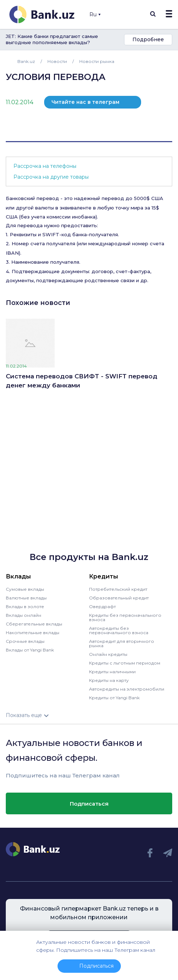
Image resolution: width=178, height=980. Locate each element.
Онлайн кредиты (108, 654)
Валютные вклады (26, 598)
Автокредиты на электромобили (127, 689)
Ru (95, 14)
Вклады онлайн (24, 615)
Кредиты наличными (112, 672)
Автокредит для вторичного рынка (122, 643)
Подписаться (89, 804)
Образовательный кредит (119, 598)
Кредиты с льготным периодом (125, 663)
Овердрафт (102, 606)
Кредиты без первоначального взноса (125, 617)
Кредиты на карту (109, 680)
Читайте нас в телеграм (85, 102)
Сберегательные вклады (34, 624)
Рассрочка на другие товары (51, 177)
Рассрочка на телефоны (45, 166)
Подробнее (148, 39)
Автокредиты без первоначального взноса (119, 630)
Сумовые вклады (25, 589)
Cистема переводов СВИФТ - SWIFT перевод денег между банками (82, 381)
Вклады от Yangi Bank (30, 650)
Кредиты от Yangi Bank (114, 698)
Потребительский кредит (118, 589)
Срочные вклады (25, 641)
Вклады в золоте (25, 606)
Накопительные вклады (33, 633)
